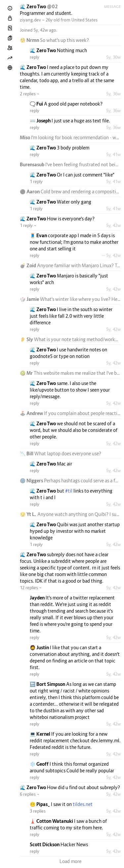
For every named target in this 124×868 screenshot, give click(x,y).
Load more (70, 861)
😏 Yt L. (29, 514)
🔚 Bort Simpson (48, 684)
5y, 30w (113, 57)
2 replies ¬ (30, 94)
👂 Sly (27, 339)
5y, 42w (113, 225)
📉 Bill (27, 453)
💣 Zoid (28, 265)
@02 (52, 6)
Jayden (38, 598)
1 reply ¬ (28, 225)
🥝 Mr (27, 373)
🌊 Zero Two (33, 6)
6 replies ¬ (30, 794)
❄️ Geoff (40, 764)
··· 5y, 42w (111, 255)
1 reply (36, 181)
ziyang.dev (30, 20)
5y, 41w (113, 154)
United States (84, 20)
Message (112, 7)
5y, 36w (113, 94)
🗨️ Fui (37, 104)
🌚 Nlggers (32, 481)
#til (69, 491)
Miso (25, 137)
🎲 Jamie (30, 299)
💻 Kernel (41, 734)
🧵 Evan (39, 235)
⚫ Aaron (30, 192)
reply (35, 57)
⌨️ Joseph (41, 121)
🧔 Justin (40, 647)
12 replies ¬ (31, 588)
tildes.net (83, 804)
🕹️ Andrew (32, 413)
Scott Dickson (45, 844)
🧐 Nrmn (30, 40)
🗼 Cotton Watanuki (52, 821)
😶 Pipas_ (40, 804)
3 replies (38, 811)
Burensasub (33, 164)
